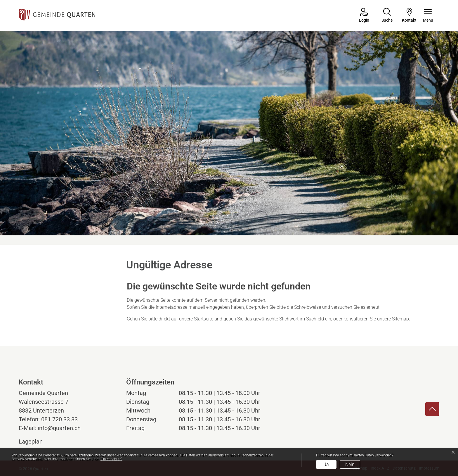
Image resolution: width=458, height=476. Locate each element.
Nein (350, 464)
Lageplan (36, 441)
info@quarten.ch (59, 428)
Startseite (204, 319)
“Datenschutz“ (111, 459)
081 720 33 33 (59, 419)
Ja (326, 464)
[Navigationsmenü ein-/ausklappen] (428, 16)
